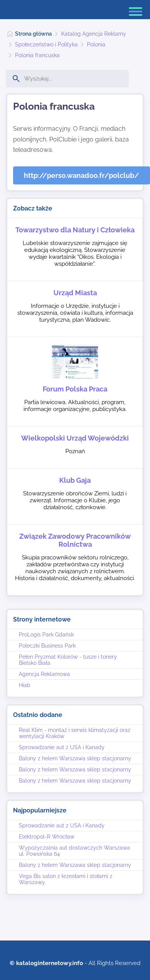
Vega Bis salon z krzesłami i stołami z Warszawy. (66, 879)
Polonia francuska (37, 55)
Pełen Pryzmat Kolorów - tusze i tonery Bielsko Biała (68, 660)
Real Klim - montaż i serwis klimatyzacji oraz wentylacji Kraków (75, 733)
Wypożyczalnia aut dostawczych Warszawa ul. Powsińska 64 (74, 851)
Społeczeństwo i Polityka (46, 44)
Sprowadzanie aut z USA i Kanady (62, 747)
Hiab (25, 685)
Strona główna (33, 34)
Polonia (96, 44)
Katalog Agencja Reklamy (94, 34)
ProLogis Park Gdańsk (46, 635)
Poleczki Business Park (47, 646)
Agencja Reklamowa (44, 674)
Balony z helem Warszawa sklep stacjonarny (75, 758)
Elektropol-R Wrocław (47, 837)
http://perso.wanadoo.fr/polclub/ (82, 175)
